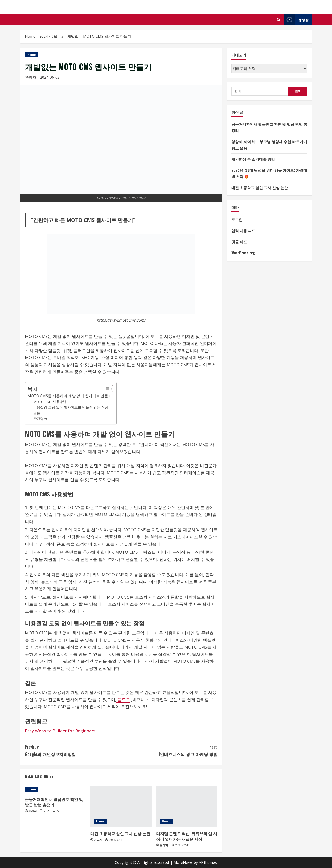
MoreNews (183, 862)
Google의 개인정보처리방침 (73, 750)
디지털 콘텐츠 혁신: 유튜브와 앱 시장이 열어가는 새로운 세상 (187, 836)
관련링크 (40, 418)
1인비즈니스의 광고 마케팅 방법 (169, 750)
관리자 (31, 77)
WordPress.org (243, 253)
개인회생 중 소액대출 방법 (253, 159)
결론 (37, 413)
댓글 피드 (239, 242)
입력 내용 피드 (243, 231)
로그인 (237, 219)
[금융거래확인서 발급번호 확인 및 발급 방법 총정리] (56, 789)
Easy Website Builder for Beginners (60, 731)
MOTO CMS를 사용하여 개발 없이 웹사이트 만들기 (70, 396)
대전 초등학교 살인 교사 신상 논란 (120, 833)
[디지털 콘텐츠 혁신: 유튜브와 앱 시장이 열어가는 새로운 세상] (187, 806)
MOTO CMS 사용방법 (50, 402)
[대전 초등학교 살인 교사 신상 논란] (121, 806)
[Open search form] (279, 20)
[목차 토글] (107, 389)
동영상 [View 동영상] (296, 20)
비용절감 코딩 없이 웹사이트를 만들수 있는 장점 (71, 407)
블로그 (123, 699)
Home (32, 55)
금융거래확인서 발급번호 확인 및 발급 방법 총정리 (54, 802)
